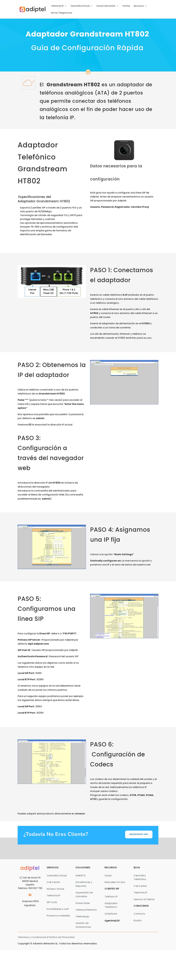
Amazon (80, 814)
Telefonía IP (57, 6)
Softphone (111, 914)
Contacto (139, 914)
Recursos (139, 6)
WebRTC (81, 876)
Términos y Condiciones (32, 937)
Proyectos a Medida (58, 916)
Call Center (53, 882)
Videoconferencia (86, 910)
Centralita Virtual (80, 6)
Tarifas (126, 6)
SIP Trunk (52, 902)
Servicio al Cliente (144, 899)
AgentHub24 (112, 921)
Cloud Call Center (106, 6)
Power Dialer (83, 903)
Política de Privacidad (61, 937)
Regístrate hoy (139, 834)
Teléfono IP (111, 897)
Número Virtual (55, 889)
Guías (108, 876)
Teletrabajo (82, 917)
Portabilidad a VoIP (58, 909)
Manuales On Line (115, 882)
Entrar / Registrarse (62, 13)
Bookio (138, 920)
